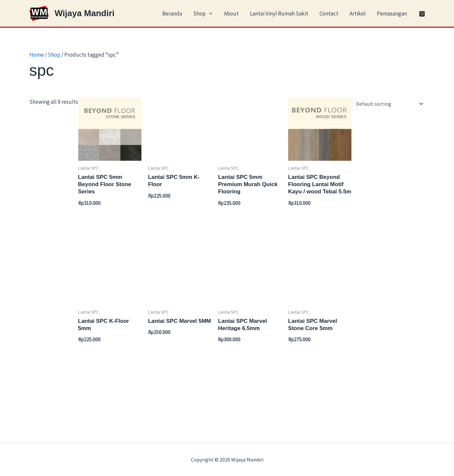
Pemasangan (392, 14)
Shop (203, 14)
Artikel (358, 14)
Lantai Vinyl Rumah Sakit (279, 14)
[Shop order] (390, 104)
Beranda (172, 14)
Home (37, 55)
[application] (209, 14)
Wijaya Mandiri (85, 13)
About (231, 14)
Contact (329, 14)
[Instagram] (422, 14)
